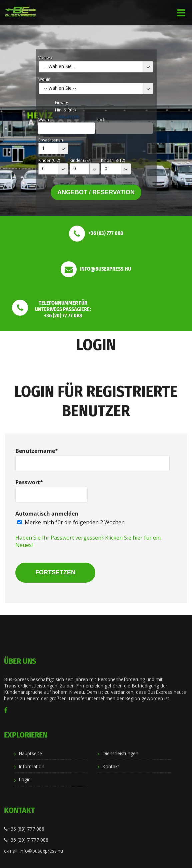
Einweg (61, 103)
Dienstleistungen (120, 753)
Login (25, 779)
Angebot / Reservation (96, 192)
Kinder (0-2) (49, 160)
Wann (44, 120)
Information (31, 766)
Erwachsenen (51, 140)
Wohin (44, 79)
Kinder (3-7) (80, 160)
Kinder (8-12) (113, 160)
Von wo (45, 58)
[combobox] (96, 67)
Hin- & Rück (66, 110)
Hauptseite (30, 753)
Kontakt (111, 766)
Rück (101, 120)
